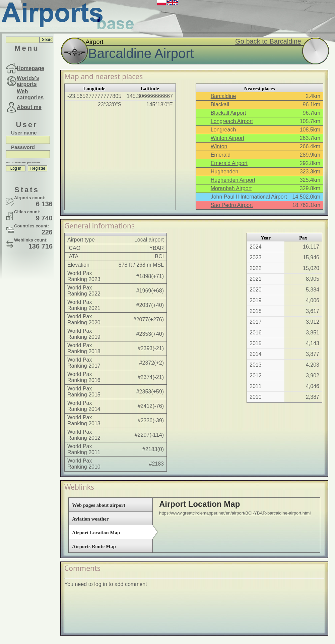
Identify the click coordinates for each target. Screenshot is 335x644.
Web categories (30, 94)
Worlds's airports (28, 81)
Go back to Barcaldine (268, 41)
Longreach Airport (232, 121)
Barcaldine (223, 96)
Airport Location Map (96, 533)
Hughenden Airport (233, 180)
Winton (219, 146)
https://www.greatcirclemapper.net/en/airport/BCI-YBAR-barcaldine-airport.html (235, 513)
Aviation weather (90, 519)
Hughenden (225, 172)
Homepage (30, 68)
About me (29, 107)
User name (24, 133)
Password (23, 147)
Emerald (221, 155)
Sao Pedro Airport (232, 205)
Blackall (220, 104)
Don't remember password (23, 163)
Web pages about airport (99, 505)
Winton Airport (227, 138)
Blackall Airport (228, 113)
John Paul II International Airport (249, 197)
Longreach (223, 130)
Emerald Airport (229, 163)
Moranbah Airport (231, 188)
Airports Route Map (94, 546)
